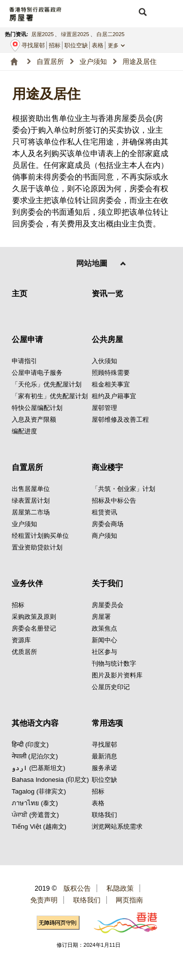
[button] (142, 12)
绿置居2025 (75, 34)
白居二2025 (111, 34)
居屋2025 (42, 34)
